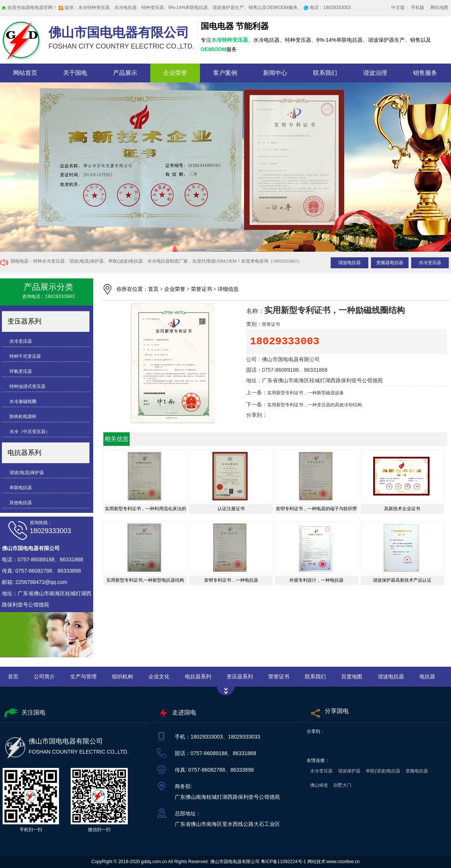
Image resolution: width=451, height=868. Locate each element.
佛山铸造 (319, 785)
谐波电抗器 (350, 263)
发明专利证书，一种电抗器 (231, 580)
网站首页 (25, 73)
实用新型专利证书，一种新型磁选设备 (306, 393)
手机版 (418, 8)
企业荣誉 (175, 73)
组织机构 (123, 676)
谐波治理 (375, 73)
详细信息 (228, 289)
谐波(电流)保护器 (27, 473)
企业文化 (159, 676)
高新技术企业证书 (402, 509)
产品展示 (125, 73)
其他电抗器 (21, 503)
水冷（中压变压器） (30, 432)
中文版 (398, 8)
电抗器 (427, 676)
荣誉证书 (201, 289)
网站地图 (439, 8)
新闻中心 (275, 73)
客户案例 (225, 73)
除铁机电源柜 (23, 417)
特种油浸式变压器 (27, 386)
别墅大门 (342, 785)
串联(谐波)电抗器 (383, 771)
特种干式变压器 (25, 356)
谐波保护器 (349, 771)
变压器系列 (24, 321)
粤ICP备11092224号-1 (283, 862)
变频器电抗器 (390, 263)
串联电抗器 (21, 488)
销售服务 (425, 73)
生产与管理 (83, 676)
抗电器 (225, 167)
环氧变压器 (21, 371)
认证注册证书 (231, 509)
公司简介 (44, 676)
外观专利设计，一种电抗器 (316, 580)
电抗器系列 (24, 453)
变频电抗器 (417, 771)
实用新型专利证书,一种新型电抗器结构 (145, 580)
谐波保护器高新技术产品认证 (402, 580)
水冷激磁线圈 (23, 401)
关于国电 (75, 73)
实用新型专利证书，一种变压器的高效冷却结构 (315, 405)
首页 (153, 289)
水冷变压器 (430, 263)
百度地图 (352, 676)
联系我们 (325, 73)
